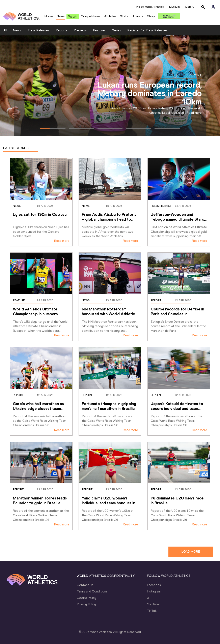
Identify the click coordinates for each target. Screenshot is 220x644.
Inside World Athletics (150, 7)
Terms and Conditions (92, 591)
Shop (151, 16)
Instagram (154, 591)
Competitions (91, 16)
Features (100, 30)
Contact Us (85, 585)
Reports (62, 30)
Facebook (154, 585)
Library (190, 7)
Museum (174, 7)
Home (49, 16)
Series (117, 30)
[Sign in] (213, 7)
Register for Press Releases (147, 30)
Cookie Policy (86, 598)
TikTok (152, 611)
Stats (124, 16)
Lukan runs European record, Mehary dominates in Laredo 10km (150, 93)
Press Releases (38, 30)
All (5, 30)
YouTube (153, 604)
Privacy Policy (86, 604)
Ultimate (138, 16)
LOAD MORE (191, 551)
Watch (73, 16)
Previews (80, 30)
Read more (194, 113)
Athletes (110, 16)
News (61, 16)
